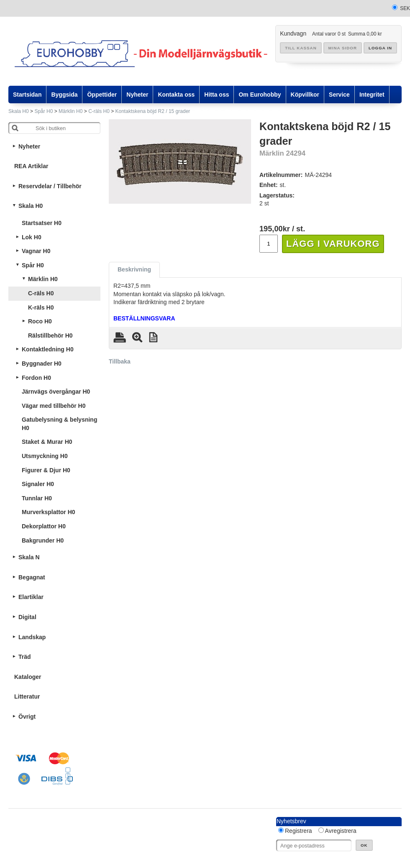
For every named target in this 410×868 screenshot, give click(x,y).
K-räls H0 (41, 307)
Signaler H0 (38, 484)
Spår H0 (44, 111)
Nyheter (29, 146)
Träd (25, 657)
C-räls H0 (99, 111)
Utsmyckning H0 (45, 456)
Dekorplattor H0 (44, 526)
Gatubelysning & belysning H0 (59, 424)
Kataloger (28, 677)
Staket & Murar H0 (47, 442)
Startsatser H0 (42, 223)
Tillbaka (120, 361)
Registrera (299, 831)
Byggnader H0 (42, 364)
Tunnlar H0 (37, 498)
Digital (27, 617)
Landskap (32, 637)
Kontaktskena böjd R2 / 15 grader (153, 111)
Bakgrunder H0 (43, 540)
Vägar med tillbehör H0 (54, 406)
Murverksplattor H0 (49, 512)
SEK (405, 8)
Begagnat (32, 577)
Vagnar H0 (36, 251)
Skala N (29, 557)
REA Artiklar (31, 166)
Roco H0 (40, 321)
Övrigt (27, 717)
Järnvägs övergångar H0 (56, 392)
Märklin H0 (70, 111)
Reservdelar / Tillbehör (50, 186)
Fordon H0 (36, 378)
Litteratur (27, 696)
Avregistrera (341, 831)
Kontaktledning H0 (48, 349)
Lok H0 (32, 237)
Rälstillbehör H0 (50, 335)
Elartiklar (31, 597)
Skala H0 (19, 111)
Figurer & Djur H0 (46, 470)
